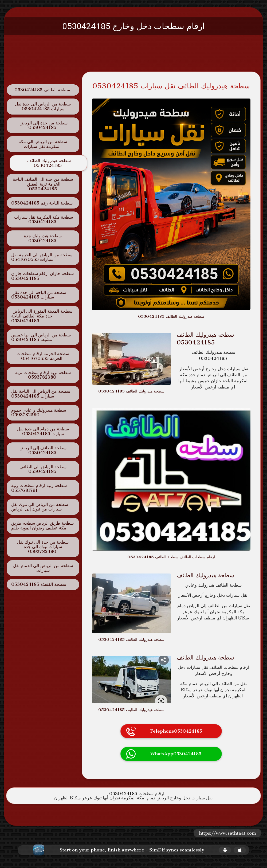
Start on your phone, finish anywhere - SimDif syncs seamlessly (132, 850)
